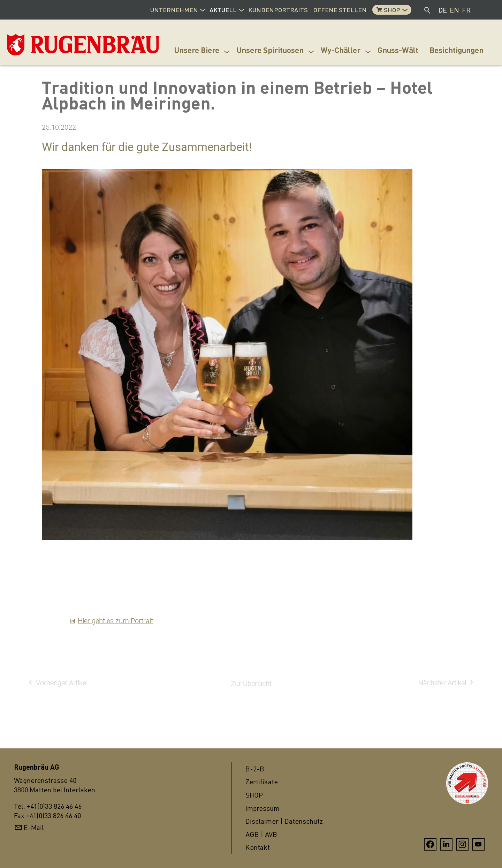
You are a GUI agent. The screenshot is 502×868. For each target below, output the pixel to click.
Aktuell (223, 10)
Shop (392, 10)
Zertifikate (262, 782)
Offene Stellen (340, 10)
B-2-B (255, 769)
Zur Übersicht (251, 684)
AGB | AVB (261, 834)
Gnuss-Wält (398, 50)
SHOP (254, 795)
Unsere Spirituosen (270, 50)
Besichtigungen (457, 50)
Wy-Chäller (341, 50)
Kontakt (258, 847)
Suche (428, 10)
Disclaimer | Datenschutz (284, 821)
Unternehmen (174, 10)
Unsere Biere (197, 50)
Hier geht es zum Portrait (115, 621)
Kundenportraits (278, 10)
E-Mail (34, 827)
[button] (203, 9)
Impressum (263, 808)
